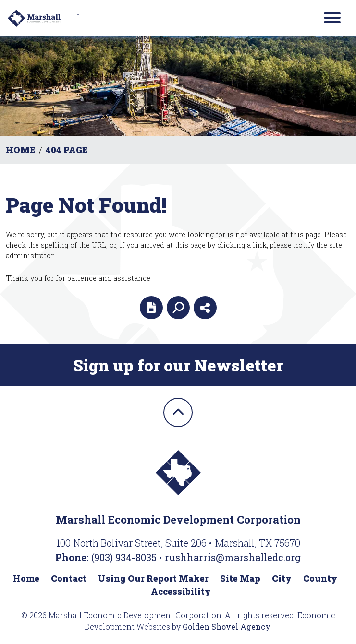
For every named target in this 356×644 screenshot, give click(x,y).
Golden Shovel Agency (227, 626)
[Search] (178, 308)
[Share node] (205, 308)
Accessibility (181, 591)
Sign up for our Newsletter (178, 365)
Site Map (240, 578)
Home (26, 578)
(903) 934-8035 (125, 557)
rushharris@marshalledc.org (233, 557)
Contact (69, 578)
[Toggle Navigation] (332, 18)
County (320, 578)
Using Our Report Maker (153, 578)
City (282, 578)
